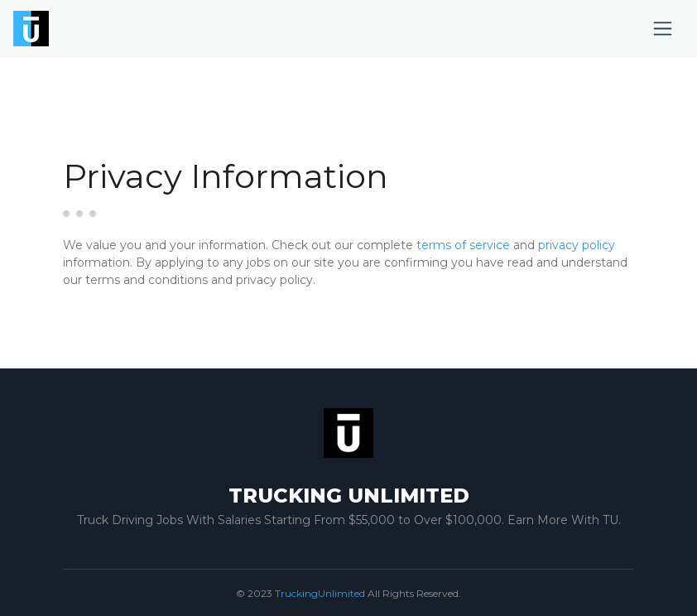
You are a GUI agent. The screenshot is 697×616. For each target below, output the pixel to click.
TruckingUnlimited (320, 593)
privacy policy (577, 245)
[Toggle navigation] (663, 29)
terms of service (463, 245)
